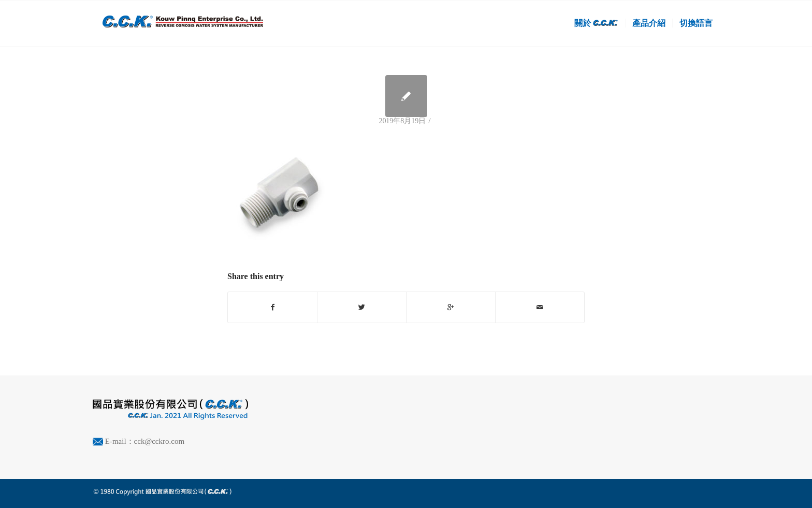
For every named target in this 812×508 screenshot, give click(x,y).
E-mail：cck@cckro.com (145, 441)
